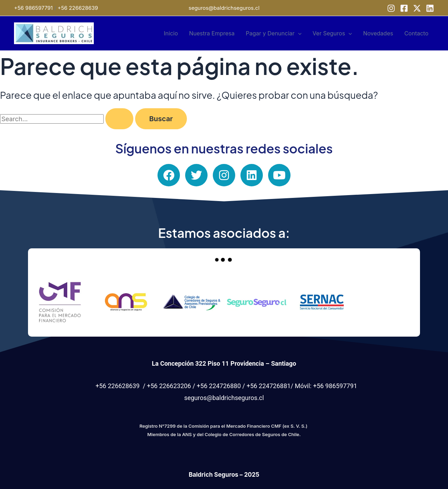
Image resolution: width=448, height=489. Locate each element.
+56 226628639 (78, 8)
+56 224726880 (219, 386)
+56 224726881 (268, 386)
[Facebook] (404, 8)
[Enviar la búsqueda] (119, 119)
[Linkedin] (430, 8)
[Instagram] (391, 8)
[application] (298, 33)
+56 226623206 (169, 386)
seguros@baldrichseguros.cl (224, 8)
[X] (417, 8)
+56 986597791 (33, 8)
